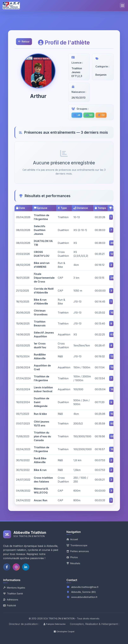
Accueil (72, 539)
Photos (72, 557)
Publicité (10, 605)
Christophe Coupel (64, 632)
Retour (24, 42)
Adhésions (11, 600)
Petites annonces (78, 551)
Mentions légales (14, 588)
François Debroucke (55, 624)
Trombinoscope (77, 545)
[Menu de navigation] (122, 5)
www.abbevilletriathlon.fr (84, 597)
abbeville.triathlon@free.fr (85, 587)
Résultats (73, 563)
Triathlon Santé (13, 594)
